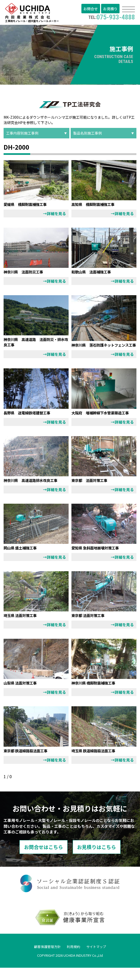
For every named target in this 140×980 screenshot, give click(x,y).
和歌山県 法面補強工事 (94, 273)
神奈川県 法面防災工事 (26, 273)
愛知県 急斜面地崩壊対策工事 (99, 559)
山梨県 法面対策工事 (23, 695)
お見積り (111, 9)
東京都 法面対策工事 (92, 492)
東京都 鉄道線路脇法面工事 (29, 762)
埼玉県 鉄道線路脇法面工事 (96, 762)
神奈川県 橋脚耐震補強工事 (96, 695)
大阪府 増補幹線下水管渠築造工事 (102, 422)
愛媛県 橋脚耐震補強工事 (28, 205)
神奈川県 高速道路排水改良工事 (34, 492)
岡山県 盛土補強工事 (23, 559)
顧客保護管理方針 (46, 959)
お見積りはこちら (100, 859)
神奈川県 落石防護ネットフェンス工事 (102, 349)
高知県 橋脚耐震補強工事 (96, 205)
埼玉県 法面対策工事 (23, 627)
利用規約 (74, 959)
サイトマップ (98, 959)
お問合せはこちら (40, 859)
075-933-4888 (110, 17)
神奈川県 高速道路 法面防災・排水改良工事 (34, 343)
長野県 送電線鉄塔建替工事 (30, 419)
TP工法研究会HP (69, 121)
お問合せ (92, 9)
